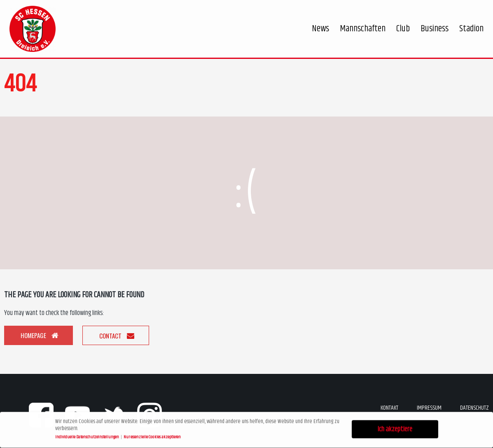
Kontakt (389, 408)
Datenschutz (474, 408)
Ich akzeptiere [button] (395, 428)
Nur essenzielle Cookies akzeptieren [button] (152, 436)
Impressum (429, 408)
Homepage (40, 335)
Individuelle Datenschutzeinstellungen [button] (88, 436)
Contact (117, 336)
